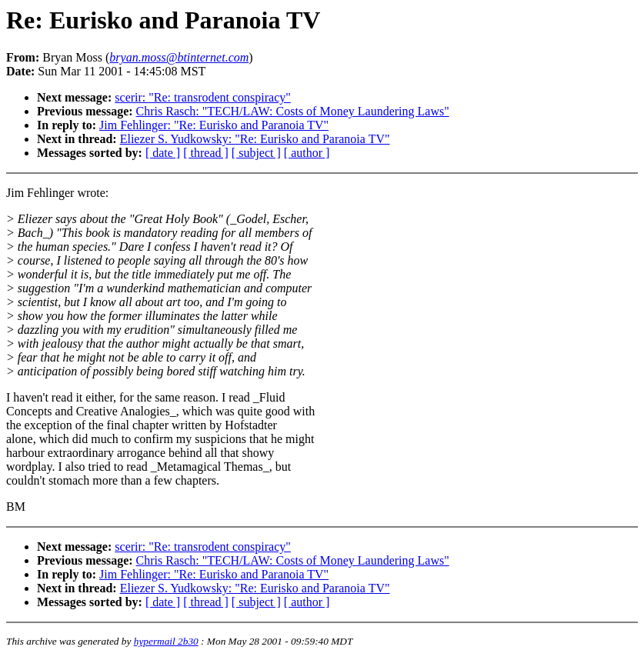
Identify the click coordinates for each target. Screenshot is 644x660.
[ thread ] (206, 153)
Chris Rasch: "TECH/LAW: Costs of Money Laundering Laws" (293, 111)
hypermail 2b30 (166, 641)
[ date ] (163, 153)
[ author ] (307, 153)
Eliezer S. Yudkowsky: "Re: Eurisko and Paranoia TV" (255, 139)
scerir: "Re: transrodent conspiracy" (203, 97)
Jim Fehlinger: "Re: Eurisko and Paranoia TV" (214, 125)
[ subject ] (256, 153)
